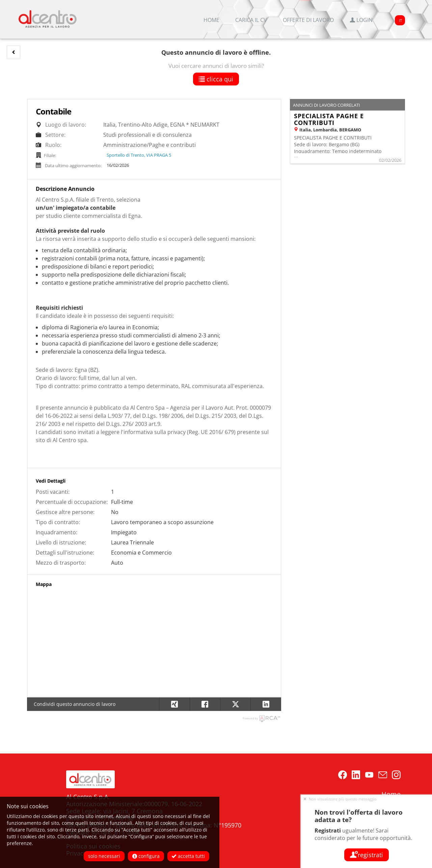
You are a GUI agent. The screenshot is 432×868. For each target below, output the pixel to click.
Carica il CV (251, 20)
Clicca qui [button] (216, 79)
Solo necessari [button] (104, 856)
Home (211, 20)
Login (361, 20)
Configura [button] (146, 856)
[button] (13, 52)
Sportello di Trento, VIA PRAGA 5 (139, 155)
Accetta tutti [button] (188, 856)
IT (400, 20)
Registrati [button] (367, 855)
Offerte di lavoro (308, 20)
